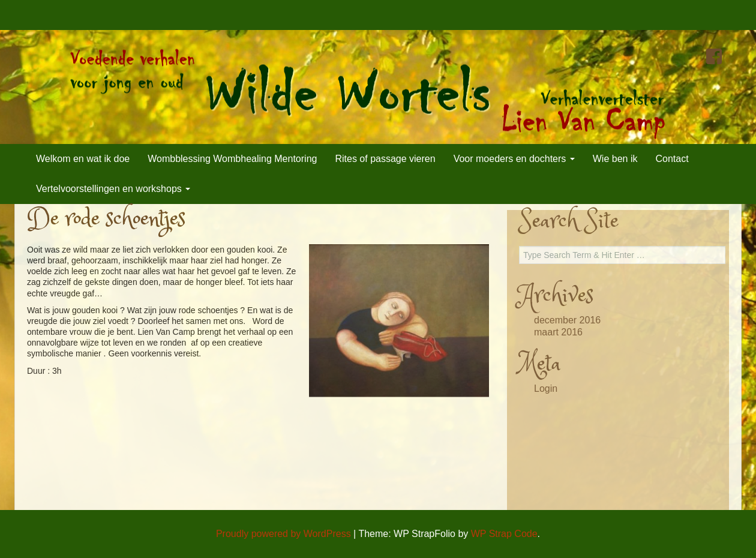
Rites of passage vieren (385, 159)
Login (546, 388)
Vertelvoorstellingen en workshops (113, 189)
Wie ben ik (615, 159)
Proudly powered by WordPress (283, 534)
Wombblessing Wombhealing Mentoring (232, 159)
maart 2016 (558, 332)
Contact (672, 159)
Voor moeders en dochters (514, 159)
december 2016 (567, 320)
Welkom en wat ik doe (83, 159)
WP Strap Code (504, 534)
